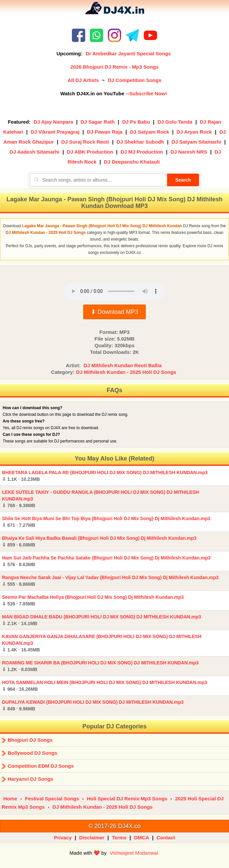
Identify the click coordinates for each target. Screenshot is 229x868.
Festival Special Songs (52, 799)
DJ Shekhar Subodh (140, 142)
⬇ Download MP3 (114, 312)
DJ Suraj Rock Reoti (85, 142)
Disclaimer (92, 838)
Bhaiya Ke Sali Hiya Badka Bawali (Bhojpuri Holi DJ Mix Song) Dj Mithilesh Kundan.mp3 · (99, 541)
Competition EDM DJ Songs (41, 766)
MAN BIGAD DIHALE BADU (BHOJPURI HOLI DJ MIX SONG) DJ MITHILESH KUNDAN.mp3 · (102, 620)
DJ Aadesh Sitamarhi (35, 152)
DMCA (142, 838)
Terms (119, 838)
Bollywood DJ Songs (32, 753)
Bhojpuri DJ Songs (30, 740)
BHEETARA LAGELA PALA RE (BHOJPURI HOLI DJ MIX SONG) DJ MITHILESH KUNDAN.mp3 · (105, 476)
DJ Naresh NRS (189, 152)
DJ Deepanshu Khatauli (132, 162)
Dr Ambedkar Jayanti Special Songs (128, 53)
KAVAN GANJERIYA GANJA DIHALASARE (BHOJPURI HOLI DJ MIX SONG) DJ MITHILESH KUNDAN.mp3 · (102, 643)
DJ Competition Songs (135, 80)
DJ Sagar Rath (98, 122)
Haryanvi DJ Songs (30, 779)
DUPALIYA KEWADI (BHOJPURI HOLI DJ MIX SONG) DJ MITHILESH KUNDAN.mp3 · (93, 705)
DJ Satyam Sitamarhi (196, 142)
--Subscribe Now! (146, 93)
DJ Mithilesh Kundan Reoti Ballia (122, 365)
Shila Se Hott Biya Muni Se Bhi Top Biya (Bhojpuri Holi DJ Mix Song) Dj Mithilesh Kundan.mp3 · (106, 522)
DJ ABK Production (90, 152)
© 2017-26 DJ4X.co (114, 826)
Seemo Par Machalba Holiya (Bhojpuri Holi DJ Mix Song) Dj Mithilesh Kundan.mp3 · (93, 600)
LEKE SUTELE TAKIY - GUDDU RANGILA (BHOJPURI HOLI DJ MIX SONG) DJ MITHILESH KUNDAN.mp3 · (101, 499)
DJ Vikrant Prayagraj (55, 132)
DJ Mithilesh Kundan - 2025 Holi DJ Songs (126, 372)
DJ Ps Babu (136, 122)
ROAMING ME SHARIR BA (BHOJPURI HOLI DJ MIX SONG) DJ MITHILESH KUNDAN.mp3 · (100, 666)
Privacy (63, 838)
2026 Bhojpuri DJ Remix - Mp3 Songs (114, 67)
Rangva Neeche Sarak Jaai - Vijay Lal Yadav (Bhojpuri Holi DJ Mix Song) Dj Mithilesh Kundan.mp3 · (110, 581)
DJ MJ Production (142, 152)
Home (10, 799)
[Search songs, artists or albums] (99, 180)
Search (183, 180)
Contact (166, 838)
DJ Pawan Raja (105, 132)
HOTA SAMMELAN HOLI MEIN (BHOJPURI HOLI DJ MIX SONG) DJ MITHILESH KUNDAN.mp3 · (105, 686)
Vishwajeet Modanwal (134, 853)
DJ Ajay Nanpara (53, 122)
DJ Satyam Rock (149, 132)
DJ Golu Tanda (175, 122)
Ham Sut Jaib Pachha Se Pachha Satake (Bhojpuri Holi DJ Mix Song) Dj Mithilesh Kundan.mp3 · (106, 561)
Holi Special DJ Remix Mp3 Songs (127, 799)
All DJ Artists (83, 80)
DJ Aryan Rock (194, 132)
